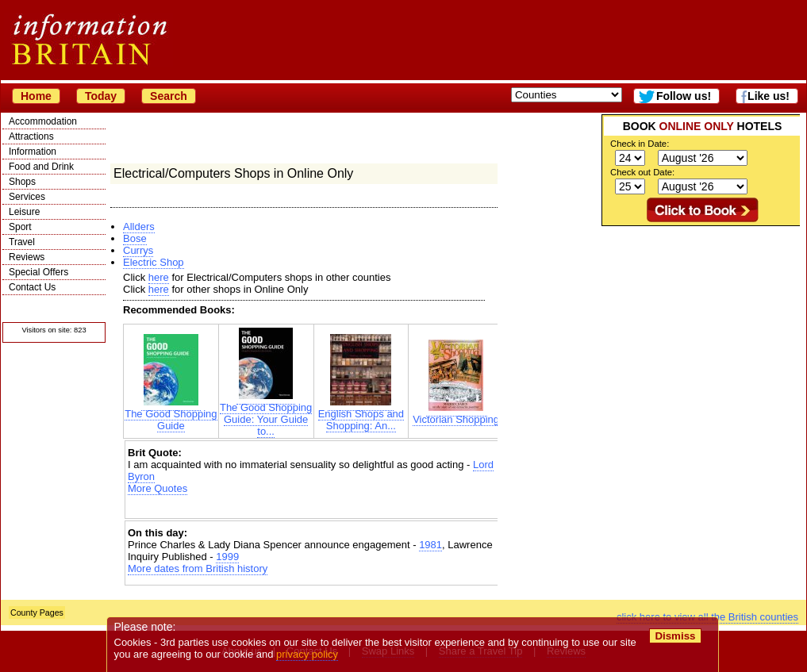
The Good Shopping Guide (171, 415)
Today (101, 96)
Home (36, 96)
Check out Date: (642, 172)
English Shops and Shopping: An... (361, 415)
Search (169, 96)
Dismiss (675, 636)
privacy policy (307, 654)
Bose (135, 238)
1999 (227, 557)
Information (33, 152)
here (159, 277)
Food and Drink (41, 167)
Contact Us (32, 287)
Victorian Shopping (456, 415)
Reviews (27, 257)
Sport (20, 227)
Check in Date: (640, 144)
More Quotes (158, 488)
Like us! (769, 96)
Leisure (24, 212)
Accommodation (43, 121)
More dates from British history (198, 568)
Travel (22, 242)
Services (27, 197)
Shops (22, 182)
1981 (430, 545)
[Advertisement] (313, 508)
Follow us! (684, 96)
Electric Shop (154, 262)
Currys (138, 250)
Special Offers (38, 272)
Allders (139, 227)
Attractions (31, 136)
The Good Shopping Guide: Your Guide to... (266, 415)
